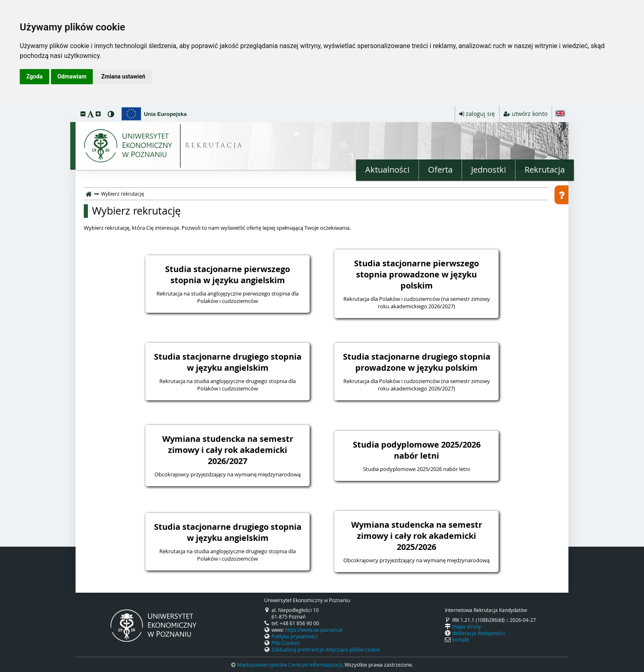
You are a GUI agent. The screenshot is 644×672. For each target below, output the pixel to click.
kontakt (461, 640)
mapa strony (467, 626)
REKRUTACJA (214, 146)
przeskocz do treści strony (2, 108)
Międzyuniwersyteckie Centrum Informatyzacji (289, 665)
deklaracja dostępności (478, 633)
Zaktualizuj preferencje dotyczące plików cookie (326, 649)
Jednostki (489, 170)
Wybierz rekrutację (136, 211)
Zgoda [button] (34, 76)
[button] (83, 114)
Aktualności (387, 170)
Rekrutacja (545, 170)
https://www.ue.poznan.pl (314, 630)
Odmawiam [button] (72, 76)
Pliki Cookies (286, 643)
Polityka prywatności (295, 636)
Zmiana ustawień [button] (123, 76)
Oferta (440, 170)
